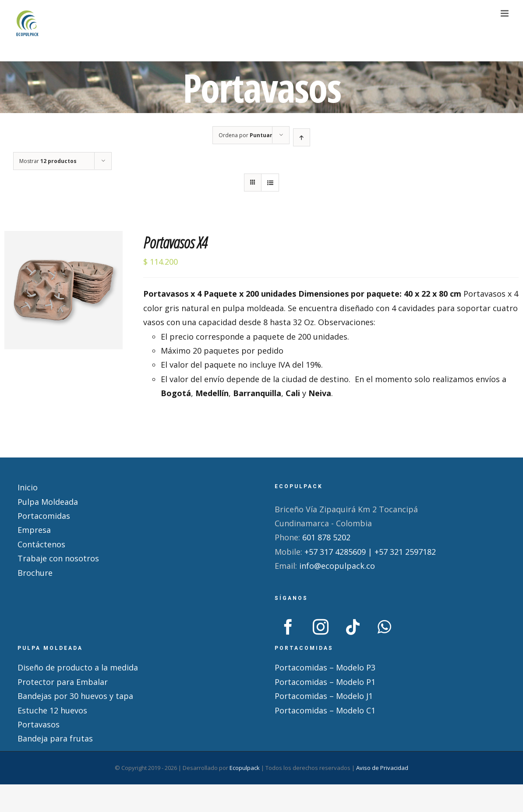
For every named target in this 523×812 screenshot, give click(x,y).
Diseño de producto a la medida (78, 667)
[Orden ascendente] (302, 137)
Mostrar (48, 161)
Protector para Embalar (63, 682)
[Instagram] (321, 627)
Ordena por (246, 135)
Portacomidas (44, 516)
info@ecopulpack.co (337, 566)
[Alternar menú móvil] (505, 13)
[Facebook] (288, 627)
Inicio (28, 487)
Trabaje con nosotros (58, 558)
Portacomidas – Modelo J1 (324, 696)
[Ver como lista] (270, 183)
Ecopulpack (245, 768)
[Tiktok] (353, 627)
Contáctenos (41, 544)
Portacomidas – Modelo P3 (325, 667)
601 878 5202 (326, 537)
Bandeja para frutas (55, 738)
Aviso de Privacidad (382, 768)
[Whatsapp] (384, 627)
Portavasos (39, 724)
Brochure (35, 573)
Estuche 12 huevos (52, 710)
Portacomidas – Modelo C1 (325, 710)
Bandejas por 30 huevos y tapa (75, 696)
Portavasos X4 (175, 243)
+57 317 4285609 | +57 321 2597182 (370, 552)
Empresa (34, 530)
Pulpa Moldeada (48, 502)
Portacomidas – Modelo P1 (325, 682)
